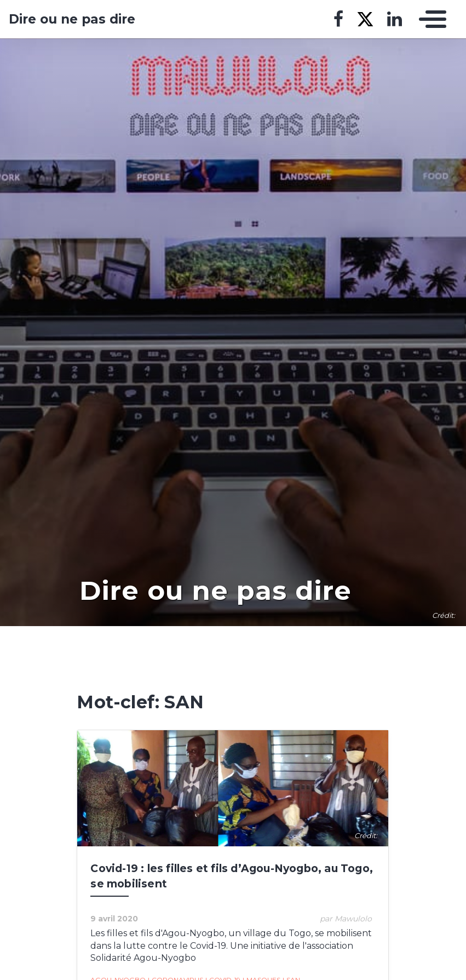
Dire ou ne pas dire (72, 19)
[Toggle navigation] (430, 19)
